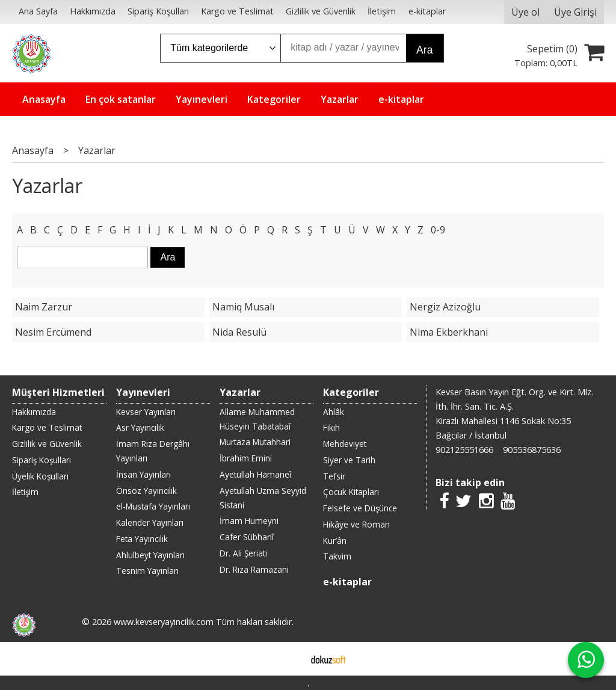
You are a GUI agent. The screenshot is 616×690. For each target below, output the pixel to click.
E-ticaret (289, 659)
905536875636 (532, 450)
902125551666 (464, 450)
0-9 (438, 230)
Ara (424, 50)
